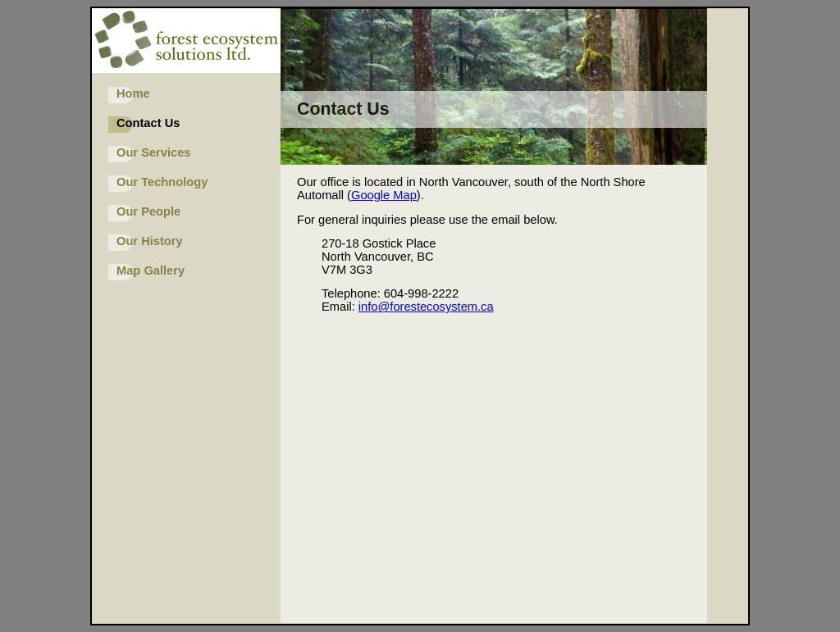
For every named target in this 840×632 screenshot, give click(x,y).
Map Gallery (151, 271)
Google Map (384, 195)
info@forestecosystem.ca (426, 307)
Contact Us (148, 123)
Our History (150, 241)
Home (133, 93)
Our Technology (162, 182)
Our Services (153, 152)
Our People (148, 211)
